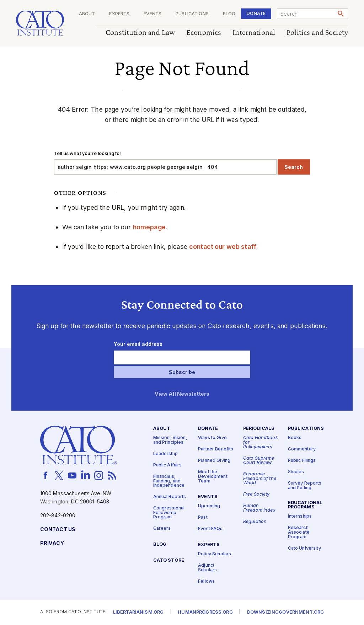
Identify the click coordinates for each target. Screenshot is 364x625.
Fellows (206, 581)
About (87, 14)
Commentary (302, 449)
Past (203, 517)
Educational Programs (305, 505)
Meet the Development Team (213, 476)
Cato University (304, 548)
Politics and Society (317, 33)
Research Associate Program (299, 532)
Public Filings (302, 461)
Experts (119, 14)
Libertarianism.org (138, 612)
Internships (300, 516)
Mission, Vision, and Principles (170, 440)
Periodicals (259, 429)
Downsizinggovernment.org (285, 612)
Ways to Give (212, 438)
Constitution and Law (140, 33)
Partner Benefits (216, 449)
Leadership (165, 453)
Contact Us (58, 529)
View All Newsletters (182, 394)
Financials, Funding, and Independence (169, 481)
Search (294, 167)
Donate (256, 13)
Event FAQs (210, 529)
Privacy (52, 543)
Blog (229, 14)
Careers (162, 528)
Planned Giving (214, 461)
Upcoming (209, 506)
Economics (204, 33)
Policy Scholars (215, 554)
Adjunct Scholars (207, 568)
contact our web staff (223, 247)
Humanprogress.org (205, 612)
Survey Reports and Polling (305, 486)
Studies (296, 472)
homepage (149, 227)
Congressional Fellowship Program (169, 513)
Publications (192, 14)
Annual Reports (170, 497)
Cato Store (169, 560)
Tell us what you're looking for (88, 153)
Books (295, 438)
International (254, 33)
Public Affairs (168, 465)
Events (152, 14)
